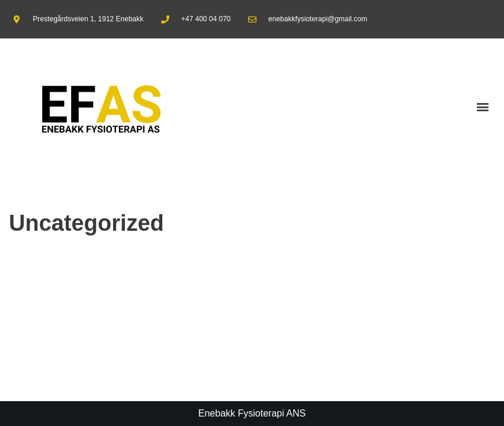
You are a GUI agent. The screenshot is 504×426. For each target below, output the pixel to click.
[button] (482, 107)
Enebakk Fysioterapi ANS (252, 413)
